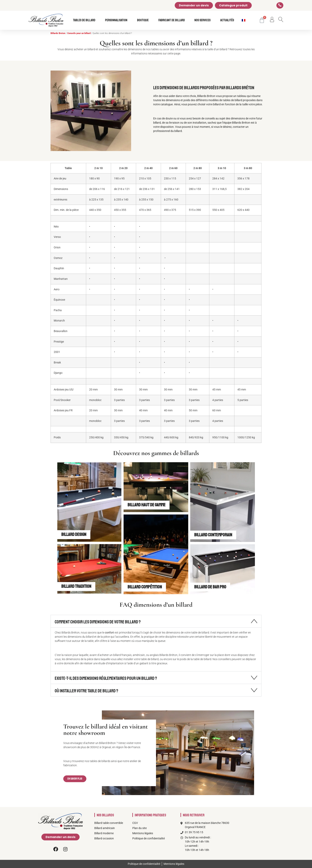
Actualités (227, 20)
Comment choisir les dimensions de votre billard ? (98, 622)
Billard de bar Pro (210, 587)
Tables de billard (85, 20)
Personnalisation (117, 20)
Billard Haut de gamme (147, 505)
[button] (156, 621)
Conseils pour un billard (79, 33)
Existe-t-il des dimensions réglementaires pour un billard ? (106, 678)
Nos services (203, 20)
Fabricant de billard (173, 20)
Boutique (144, 20)
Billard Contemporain (213, 535)
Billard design (74, 534)
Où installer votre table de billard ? (86, 691)
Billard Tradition (76, 586)
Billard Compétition (145, 587)
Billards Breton (58, 33)
